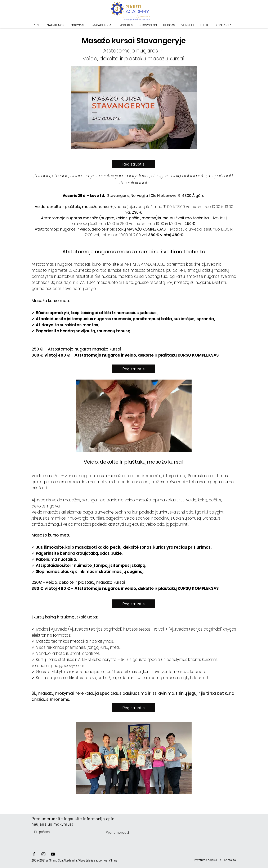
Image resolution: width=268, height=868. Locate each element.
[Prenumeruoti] (117, 832)
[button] (38, 25)
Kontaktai (230, 860)
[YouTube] (53, 854)
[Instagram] (43, 854)
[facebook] (34, 854)
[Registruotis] (133, 164)
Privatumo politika (205, 860)
